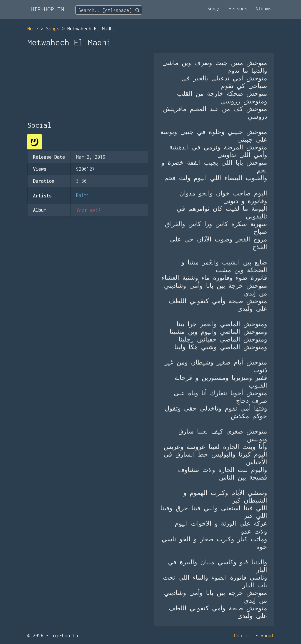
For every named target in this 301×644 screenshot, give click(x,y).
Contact (243, 635)
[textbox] (109, 10)
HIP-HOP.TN (47, 9)
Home (33, 29)
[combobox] (109, 10)
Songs (214, 9)
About (267, 635)
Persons (238, 9)
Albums (263, 9)
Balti (83, 195)
